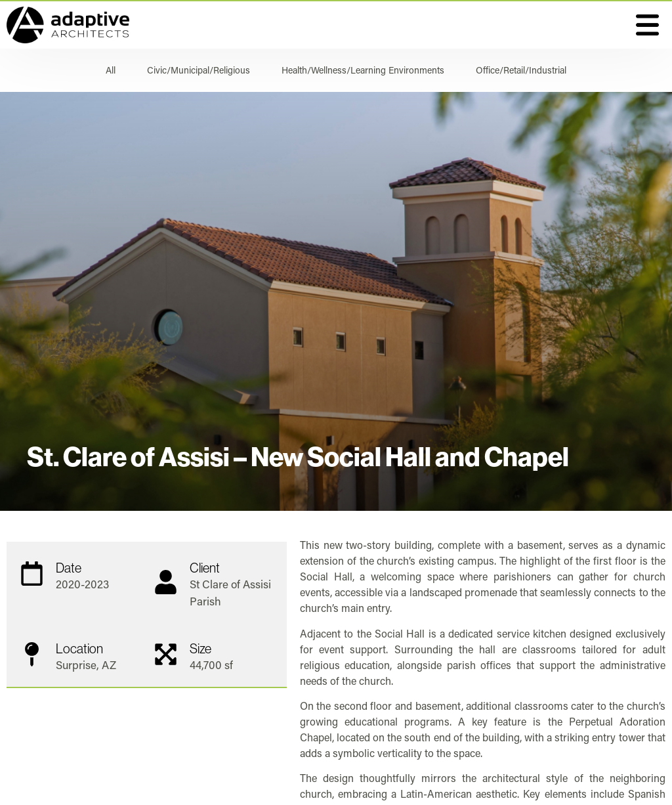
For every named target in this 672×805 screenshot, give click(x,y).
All (111, 70)
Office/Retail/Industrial (521, 70)
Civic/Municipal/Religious (199, 70)
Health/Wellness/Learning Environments (363, 70)
